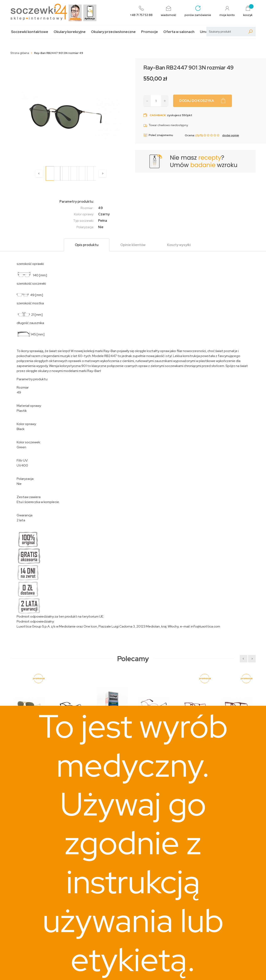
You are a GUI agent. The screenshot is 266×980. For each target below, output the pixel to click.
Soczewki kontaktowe (30, 32)
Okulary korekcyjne (70, 32)
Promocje (150, 32)
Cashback (158, 115)
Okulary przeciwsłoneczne (113, 32)
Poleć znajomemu (158, 135)
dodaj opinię (231, 135)
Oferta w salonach (179, 32)
